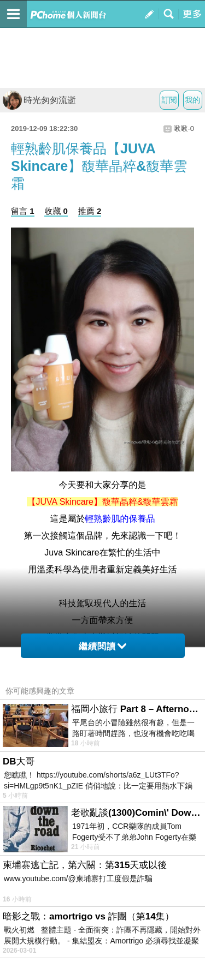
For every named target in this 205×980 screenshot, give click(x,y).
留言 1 (23, 211)
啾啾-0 (184, 129)
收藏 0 (56, 211)
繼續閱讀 (102, 646)
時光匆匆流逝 (39, 100)
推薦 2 (90, 211)
